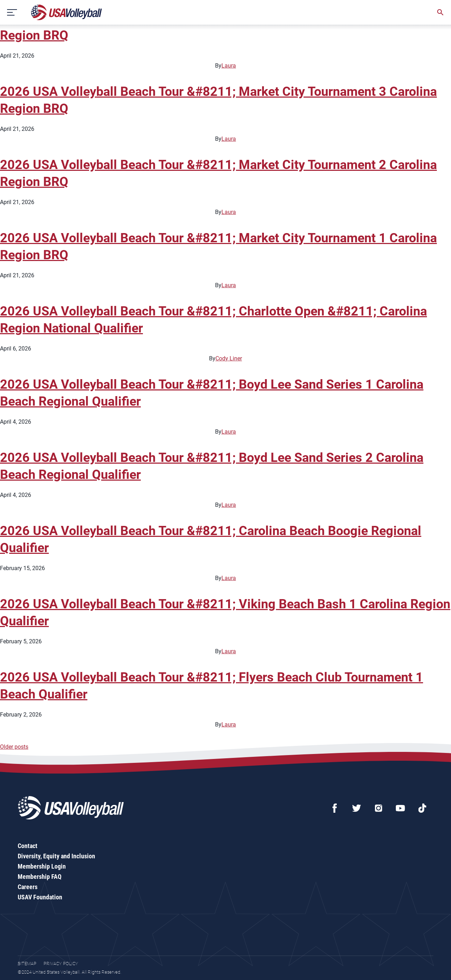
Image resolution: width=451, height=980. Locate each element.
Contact (28, 846)
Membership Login (42, 866)
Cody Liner (229, 358)
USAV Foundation (40, 897)
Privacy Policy (61, 964)
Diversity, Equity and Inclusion (56, 856)
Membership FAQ (40, 877)
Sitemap (27, 964)
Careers (28, 887)
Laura (229, 66)
